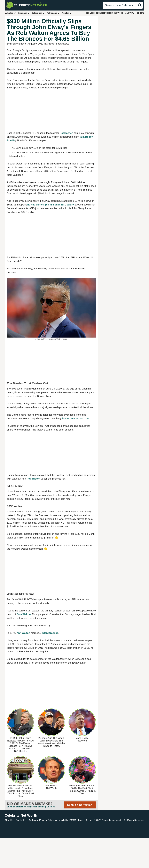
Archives (33, 820)
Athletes (11, 13)
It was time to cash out (76, 418)
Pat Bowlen (66, 133)
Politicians (53, 13)
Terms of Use (85, 820)
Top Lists (90, 13)
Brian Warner (17, 44)
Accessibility (62, 820)
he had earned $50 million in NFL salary (51, 205)
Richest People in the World (110, 13)
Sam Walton (24, 614)
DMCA (73, 820)
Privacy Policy (47, 820)
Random (140, 13)
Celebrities (38, 13)
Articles (67, 13)
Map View (129, 13)
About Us (9, 820)
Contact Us (21, 820)
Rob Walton (33, 479)
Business (24, 13)
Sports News (62, 44)
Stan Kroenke (50, 633)
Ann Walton (23, 633)
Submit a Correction (80, 805)
